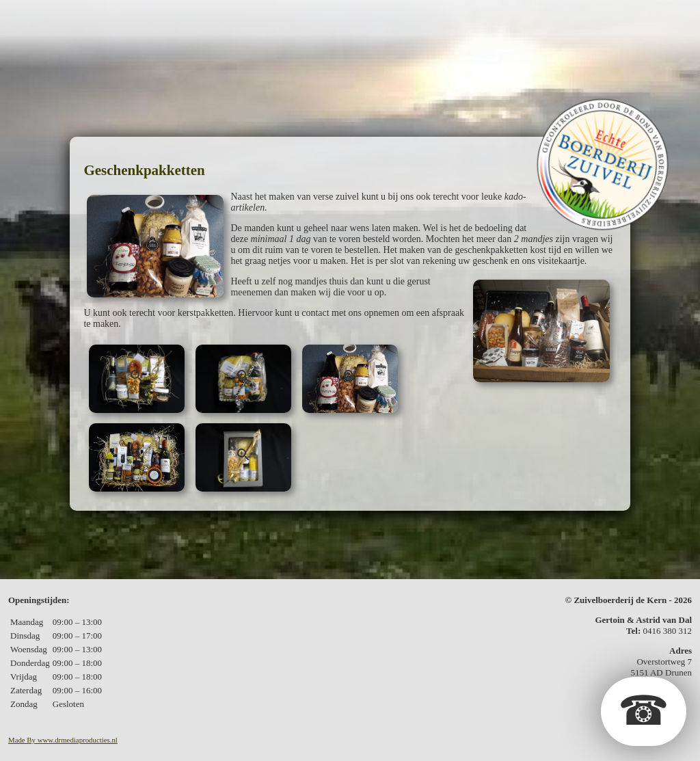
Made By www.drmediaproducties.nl (63, 740)
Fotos (498, 23)
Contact (641, 23)
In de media (565, 23)
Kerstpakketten (414, 23)
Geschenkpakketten (282, 23)
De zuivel (174, 23)
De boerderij (89, 23)
